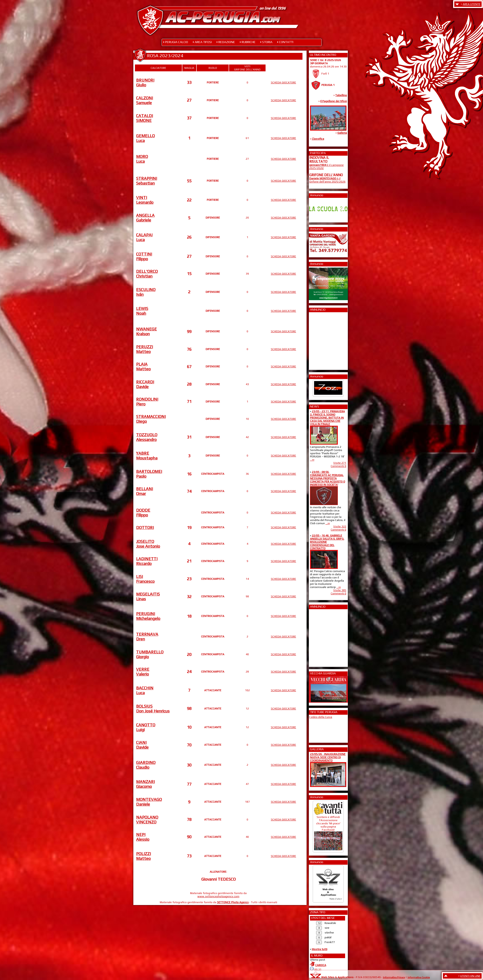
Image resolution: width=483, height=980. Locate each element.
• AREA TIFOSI (202, 42)
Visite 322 (340, 526)
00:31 (318, 970)
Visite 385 (340, 590)
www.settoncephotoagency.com (218, 896)
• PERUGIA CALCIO (176, 42)
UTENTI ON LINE (470, 976)
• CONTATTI (285, 42)
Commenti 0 (338, 466)
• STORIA (266, 42)
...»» (312, 460)
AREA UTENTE (472, 4)
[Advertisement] (323, 340)
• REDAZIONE (226, 42)
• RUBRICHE (248, 42)
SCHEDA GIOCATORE (283, 83)
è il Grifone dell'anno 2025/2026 (327, 180)
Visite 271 (340, 463)
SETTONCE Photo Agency (233, 902)
